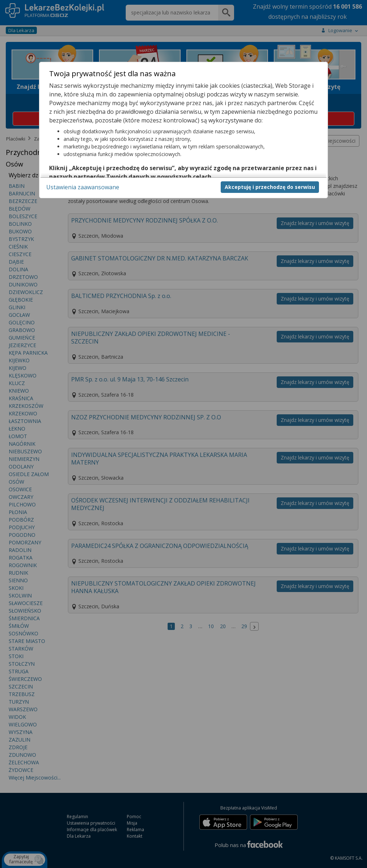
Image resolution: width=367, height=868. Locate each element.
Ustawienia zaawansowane (83, 187)
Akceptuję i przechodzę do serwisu (270, 187)
